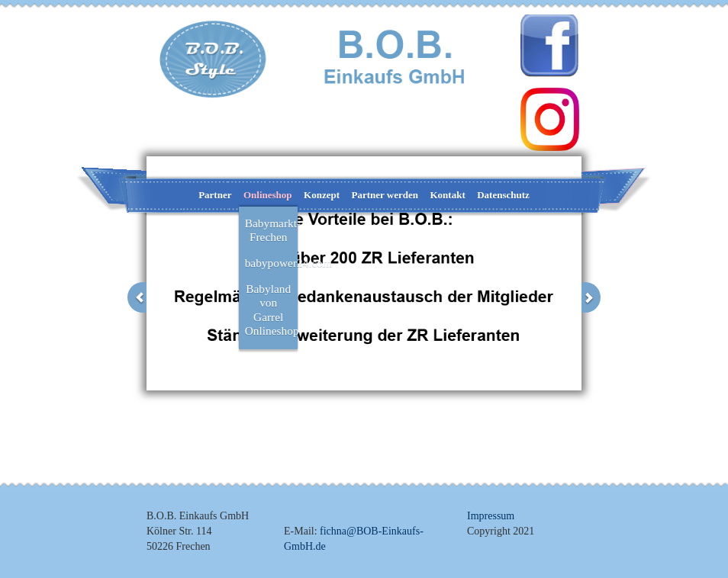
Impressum (491, 516)
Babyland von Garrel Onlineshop (272, 310)
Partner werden (385, 195)
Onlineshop (268, 195)
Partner (215, 195)
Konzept (322, 195)
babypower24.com (272, 263)
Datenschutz (503, 195)
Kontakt (447, 195)
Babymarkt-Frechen (272, 230)
